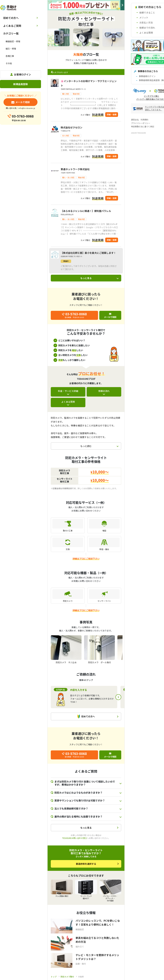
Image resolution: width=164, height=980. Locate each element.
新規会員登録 (20, 84)
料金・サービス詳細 (68, 391)
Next (118, 697)
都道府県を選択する (86, 864)
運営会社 (135, 120)
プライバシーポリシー (141, 123)
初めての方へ (11, 18)
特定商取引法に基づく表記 (143, 126)
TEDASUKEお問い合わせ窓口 (74, 838)
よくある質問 (68, 402)
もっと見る (86, 278)
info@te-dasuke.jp (27, 108)
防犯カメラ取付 (67, 977)
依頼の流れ (104, 391)
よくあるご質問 (12, 26)
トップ (54, 977)
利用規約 (144, 120)
